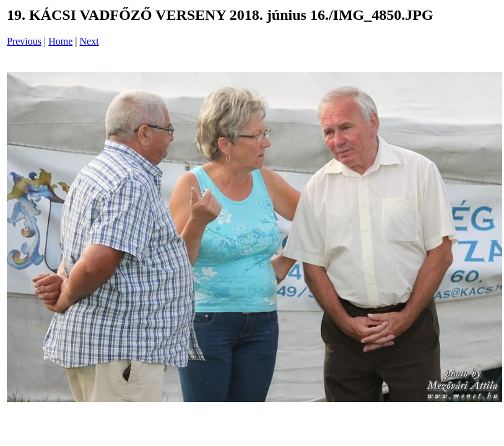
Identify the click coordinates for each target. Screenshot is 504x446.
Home (60, 41)
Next (89, 41)
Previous (24, 41)
